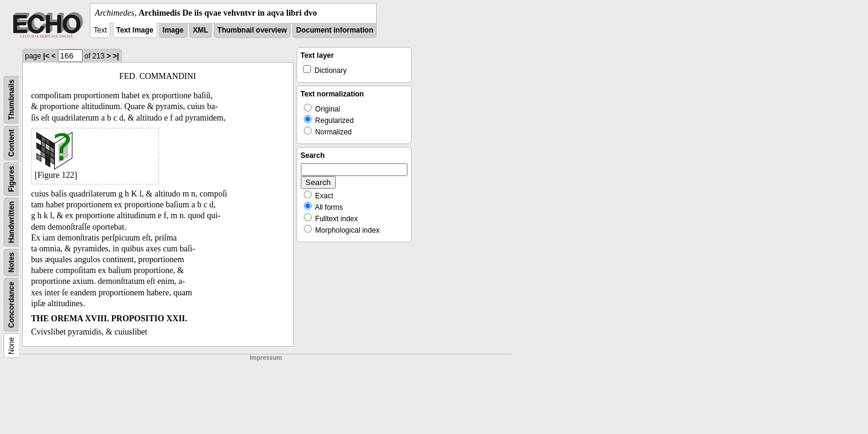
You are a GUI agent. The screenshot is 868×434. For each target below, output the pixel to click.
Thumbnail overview (252, 30)
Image (173, 30)
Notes (11, 263)
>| (116, 56)
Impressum (266, 358)
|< (46, 56)
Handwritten (11, 222)
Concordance (11, 305)
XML (200, 30)
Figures (11, 179)
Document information (335, 30)
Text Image (135, 30)
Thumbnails (11, 100)
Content (11, 143)
